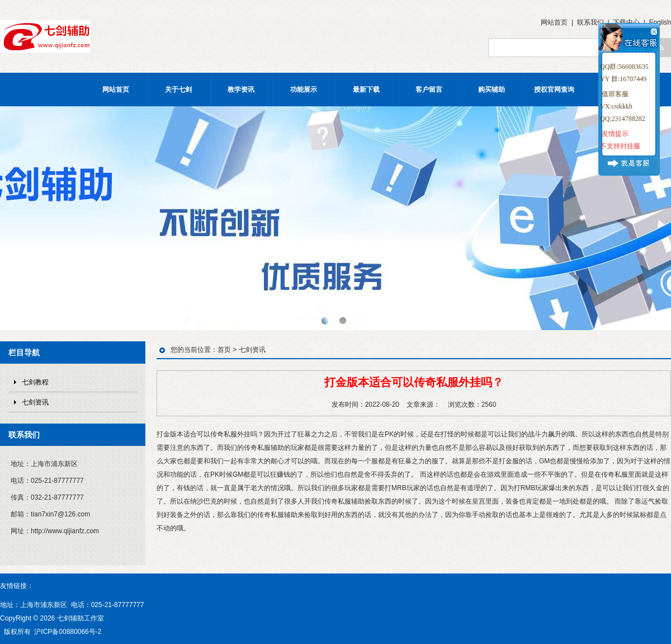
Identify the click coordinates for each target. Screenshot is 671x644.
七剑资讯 (35, 402)
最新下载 (366, 90)
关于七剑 (178, 90)
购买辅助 (492, 90)
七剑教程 (35, 382)
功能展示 (304, 90)
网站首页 (554, 22)
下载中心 (626, 22)
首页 (224, 350)
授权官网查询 (554, 90)
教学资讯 (241, 90)
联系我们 (590, 22)
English (660, 22)
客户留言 (429, 90)
